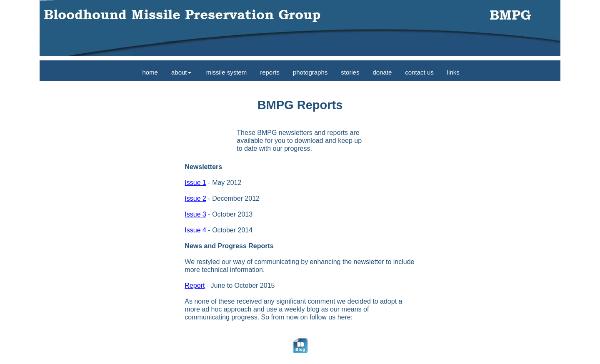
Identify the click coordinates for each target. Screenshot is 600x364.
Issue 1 (195, 183)
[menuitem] (149, 71)
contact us (419, 72)
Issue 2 (195, 198)
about (181, 72)
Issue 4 (196, 230)
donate (382, 72)
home (149, 72)
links (453, 72)
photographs (310, 72)
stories (350, 72)
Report (195, 285)
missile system (226, 72)
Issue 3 (195, 214)
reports (270, 72)
